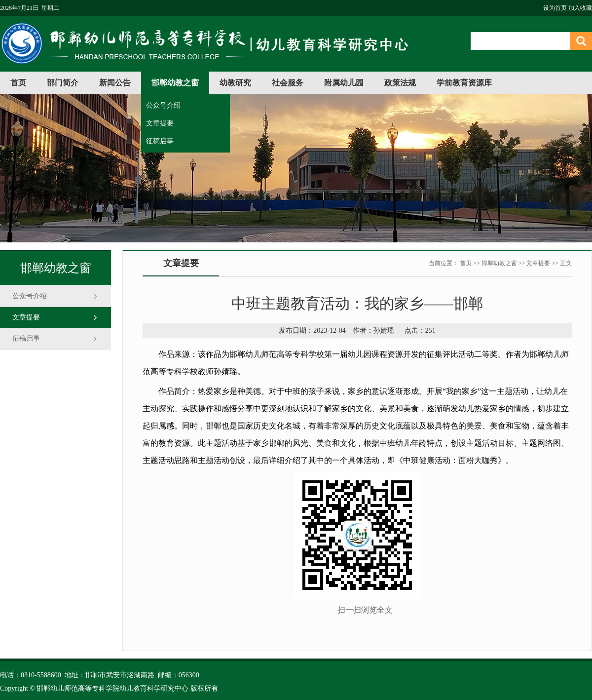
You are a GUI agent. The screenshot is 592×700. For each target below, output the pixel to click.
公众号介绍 (163, 105)
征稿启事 (160, 141)
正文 (566, 263)
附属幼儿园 (344, 83)
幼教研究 (235, 83)
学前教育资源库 (464, 83)
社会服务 (288, 83)
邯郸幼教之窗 (175, 83)
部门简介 (63, 83)
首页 (18, 83)
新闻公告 (115, 83)
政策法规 (400, 83)
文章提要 (160, 123)
